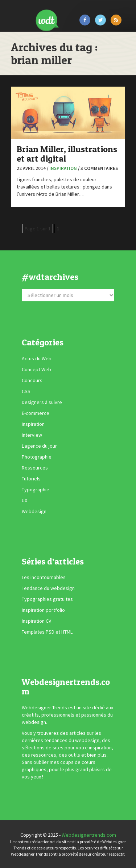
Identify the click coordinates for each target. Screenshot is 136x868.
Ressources (35, 468)
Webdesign (34, 511)
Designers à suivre (42, 402)
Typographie (36, 490)
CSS (26, 391)
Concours (32, 380)
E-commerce (36, 413)
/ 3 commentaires (98, 168)
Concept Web (36, 369)
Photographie (37, 457)
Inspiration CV (36, 621)
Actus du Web (37, 358)
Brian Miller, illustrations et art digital (67, 154)
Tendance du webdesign (48, 588)
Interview (32, 435)
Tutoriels (31, 479)
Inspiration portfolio (43, 610)
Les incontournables (44, 577)
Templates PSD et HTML (47, 632)
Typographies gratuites (47, 599)
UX (24, 500)
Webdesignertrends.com (89, 835)
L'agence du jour (39, 446)
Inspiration (63, 168)
